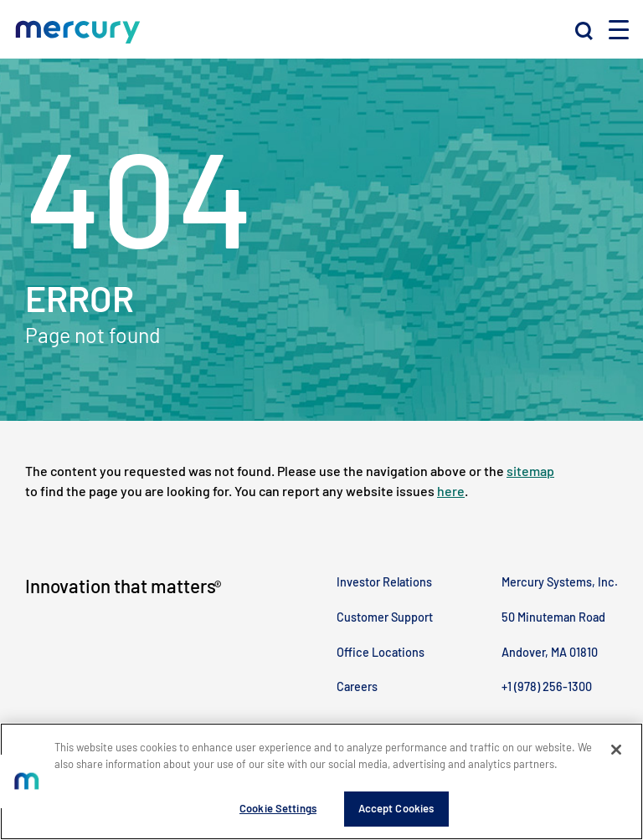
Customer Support (385, 617)
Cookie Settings (278, 808)
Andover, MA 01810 (550, 652)
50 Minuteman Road (553, 617)
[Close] (616, 750)
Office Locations (381, 652)
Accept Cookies (396, 808)
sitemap (530, 471)
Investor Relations (384, 582)
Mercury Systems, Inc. (560, 582)
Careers (357, 686)
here (451, 491)
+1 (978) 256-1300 (547, 686)
